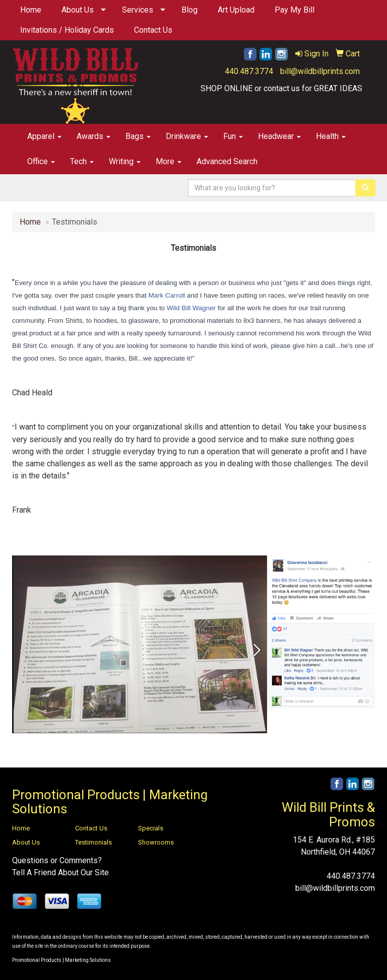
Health (331, 136)
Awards (93, 136)
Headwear (279, 136)
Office (41, 161)
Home (31, 10)
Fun (233, 136)
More (169, 161)
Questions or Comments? (57, 860)
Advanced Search (227, 161)
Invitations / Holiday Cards (67, 30)
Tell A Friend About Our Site (60, 872)
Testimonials (93, 842)
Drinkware (187, 136)
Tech (82, 161)
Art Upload (236, 10)
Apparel (44, 136)
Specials (151, 828)
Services (138, 10)
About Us (78, 10)
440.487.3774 (249, 71)
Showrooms (156, 842)
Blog (189, 10)
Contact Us (153, 30)
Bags (138, 136)
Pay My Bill (295, 10)
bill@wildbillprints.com (320, 71)
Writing (125, 161)
